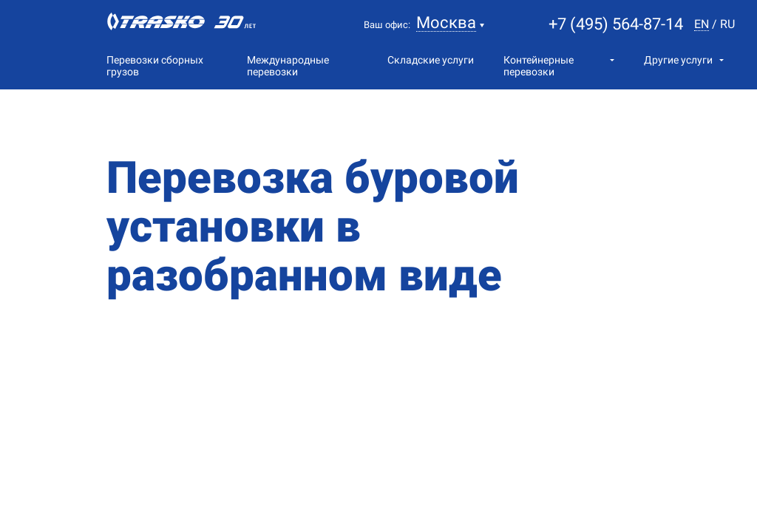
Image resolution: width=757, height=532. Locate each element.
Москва (446, 23)
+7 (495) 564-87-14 (616, 24)
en (702, 25)
